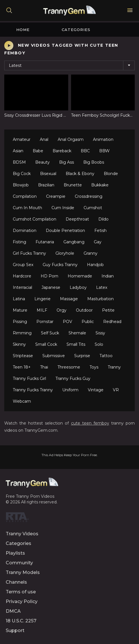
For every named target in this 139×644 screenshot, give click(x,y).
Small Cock (46, 344)
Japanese (51, 287)
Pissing (20, 322)
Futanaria (45, 242)
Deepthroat (77, 219)
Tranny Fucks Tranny (33, 390)
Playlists (15, 553)
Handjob (95, 265)
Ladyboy (78, 287)
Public (88, 322)
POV (68, 322)
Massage (69, 299)
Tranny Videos (22, 534)
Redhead (112, 322)
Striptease (23, 356)
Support (15, 630)
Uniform (70, 390)
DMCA (13, 611)
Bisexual (48, 174)
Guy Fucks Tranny (60, 265)
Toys (94, 367)
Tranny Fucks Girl (29, 378)
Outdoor (84, 310)
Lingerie (42, 299)
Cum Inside (63, 208)
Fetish (100, 231)
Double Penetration (65, 231)
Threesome (69, 367)
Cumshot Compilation (35, 219)
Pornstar (45, 322)
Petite (108, 310)
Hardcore (22, 276)
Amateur (22, 139)
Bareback (62, 151)
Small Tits (76, 344)
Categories (76, 30)
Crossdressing (89, 196)
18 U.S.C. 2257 (21, 621)
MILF (42, 310)
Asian (18, 151)
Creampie (56, 196)
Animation (103, 139)
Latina (19, 299)
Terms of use (21, 592)
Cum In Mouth (27, 208)
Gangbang (74, 242)
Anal (44, 139)
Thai (44, 367)
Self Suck (50, 333)
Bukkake (100, 185)
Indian (108, 276)
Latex (102, 287)
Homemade (80, 276)
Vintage (96, 390)
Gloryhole (65, 253)
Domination (25, 231)
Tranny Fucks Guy (73, 378)
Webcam (22, 401)
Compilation (25, 196)
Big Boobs (94, 162)
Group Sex (23, 265)
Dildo (103, 219)
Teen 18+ (22, 367)
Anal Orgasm (71, 139)
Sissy (100, 333)
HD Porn (49, 276)
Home (23, 30)
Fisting (19, 242)
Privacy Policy (22, 601)
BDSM (19, 162)
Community (19, 563)
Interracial (22, 287)
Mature (20, 310)
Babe (38, 151)
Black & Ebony (80, 174)
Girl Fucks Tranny (29, 253)
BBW (104, 151)
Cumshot (93, 208)
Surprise (82, 356)
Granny (91, 253)
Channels (16, 582)
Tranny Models (23, 572)
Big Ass (67, 162)
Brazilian (46, 185)
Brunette (73, 185)
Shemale (77, 333)
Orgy (62, 310)
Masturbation (100, 299)
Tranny (114, 367)
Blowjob (21, 185)
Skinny (19, 344)
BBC (85, 151)
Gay (98, 242)
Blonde (111, 174)
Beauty (42, 162)
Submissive (54, 356)
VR (116, 390)
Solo (99, 344)
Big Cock (22, 174)
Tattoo (106, 356)
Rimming (22, 333)
